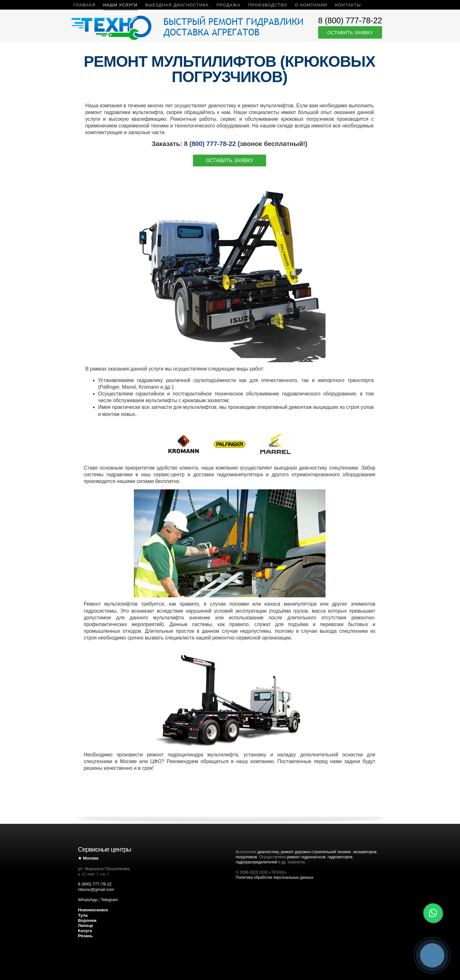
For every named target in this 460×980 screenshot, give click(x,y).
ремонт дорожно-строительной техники (316, 852)
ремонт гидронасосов (306, 857)
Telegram (109, 900)
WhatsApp (88, 900)
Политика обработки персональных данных (275, 877)
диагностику (268, 852)
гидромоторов (340, 857)
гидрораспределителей (256, 862)
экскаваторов (365, 852)
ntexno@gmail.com (96, 889)
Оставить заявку (350, 32)
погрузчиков (246, 857)
